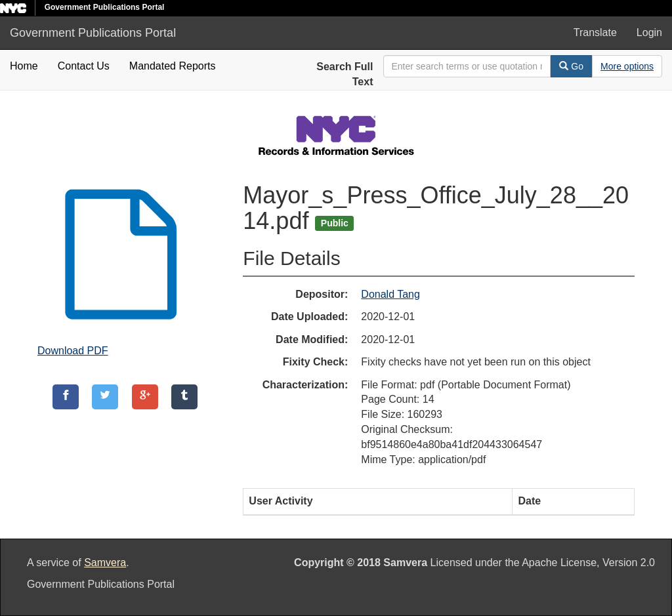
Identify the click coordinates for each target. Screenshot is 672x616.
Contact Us (84, 66)
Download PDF (73, 351)
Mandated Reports (173, 66)
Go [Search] (571, 66)
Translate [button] (595, 32)
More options (627, 66)
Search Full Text (345, 74)
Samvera (105, 563)
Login (649, 32)
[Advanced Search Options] (627, 66)
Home (24, 66)
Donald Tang (390, 294)
